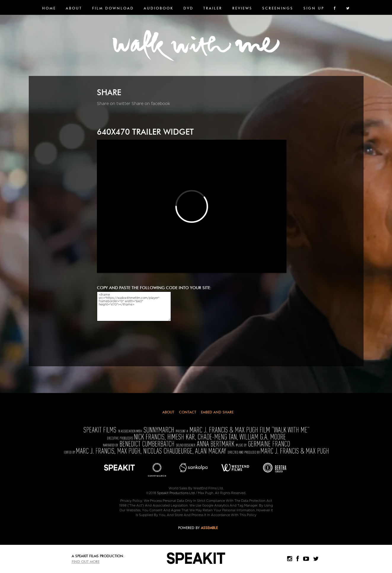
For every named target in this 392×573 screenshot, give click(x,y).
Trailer (213, 8)
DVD (188, 8)
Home (49, 8)
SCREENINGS (278, 8)
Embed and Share (217, 412)
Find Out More (86, 562)
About (74, 8)
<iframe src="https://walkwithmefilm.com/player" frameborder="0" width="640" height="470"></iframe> (134, 306)
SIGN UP (314, 8)
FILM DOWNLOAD (113, 8)
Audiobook (159, 8)
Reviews (242, 8)
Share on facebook (151, 104)
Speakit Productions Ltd (176, 493)
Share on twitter (114, 104)
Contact (188, 412)
